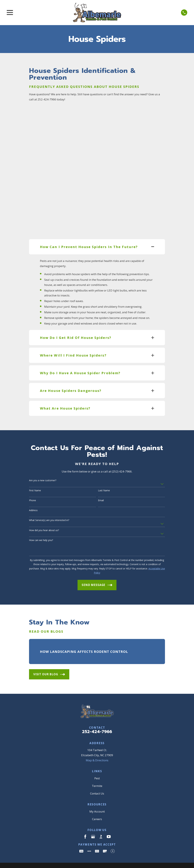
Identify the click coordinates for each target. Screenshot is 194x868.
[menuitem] (34, 861)
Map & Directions (97, 747)
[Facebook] (85, 823)
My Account (97, 798)
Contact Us (97, 780)
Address (33, 497)
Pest (97, 765)
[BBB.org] (101, 823)
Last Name (104, 477)
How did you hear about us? (44, 517)
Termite (97, 773)
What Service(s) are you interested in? (49, 507)
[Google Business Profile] (93, 823)
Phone (32, 487)
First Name (35, 477)
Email (101, 487)
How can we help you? (41, 527)
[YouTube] (109, 823)
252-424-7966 (97, 718)
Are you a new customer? (43, 467)
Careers (97, 806)
